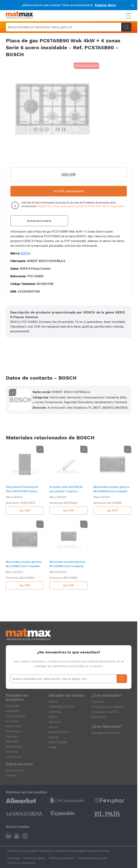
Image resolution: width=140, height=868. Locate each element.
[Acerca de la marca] (39, 221)
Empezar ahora (105, 5)
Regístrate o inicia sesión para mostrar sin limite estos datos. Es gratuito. (81, 206)
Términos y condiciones (21, 863)
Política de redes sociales (93, 858)
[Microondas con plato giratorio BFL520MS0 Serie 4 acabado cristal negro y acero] (69, 555)
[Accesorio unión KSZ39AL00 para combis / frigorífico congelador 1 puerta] (69, 480)
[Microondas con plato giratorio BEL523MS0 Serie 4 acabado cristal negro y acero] (25, 555)
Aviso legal (14, 858)
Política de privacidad (62, 858)
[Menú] (129, 16)
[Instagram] (25, 836)
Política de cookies (34, 858)
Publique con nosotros (106, 733)
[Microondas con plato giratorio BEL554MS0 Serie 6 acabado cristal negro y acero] (112, 480)
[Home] (20, 16)
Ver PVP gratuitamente (69, 191)
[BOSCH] (20, 400)
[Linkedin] (8, 836)
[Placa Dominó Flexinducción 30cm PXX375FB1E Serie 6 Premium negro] (25, 480)
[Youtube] (17, 836)
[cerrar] (133, 5)
